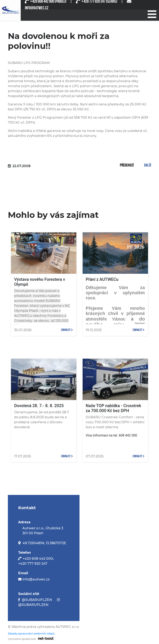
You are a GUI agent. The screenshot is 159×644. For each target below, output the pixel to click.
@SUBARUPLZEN (37, 600)
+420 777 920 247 (33, 564)
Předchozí (127, 165)
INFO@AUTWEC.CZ (37, 8)
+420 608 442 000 (38, 559)
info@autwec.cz (36, 579)
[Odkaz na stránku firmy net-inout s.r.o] (45, 638)
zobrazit (67, 330)
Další (148, 165)
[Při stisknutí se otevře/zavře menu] (152, 14)
